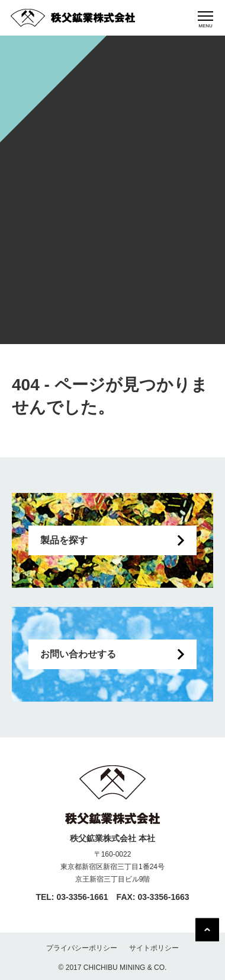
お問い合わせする (78, 654)
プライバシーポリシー (82, 948)
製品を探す (64, 540)
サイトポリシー (154, 948)
